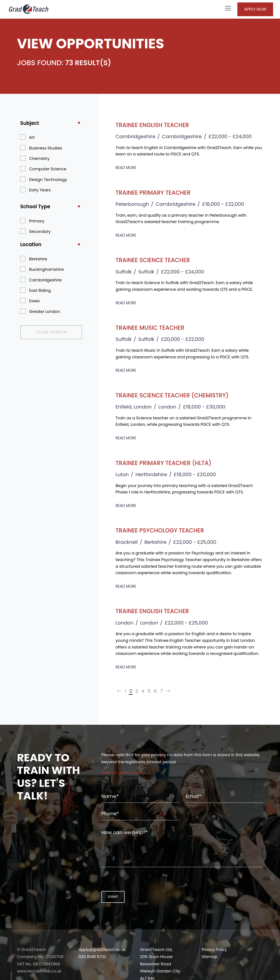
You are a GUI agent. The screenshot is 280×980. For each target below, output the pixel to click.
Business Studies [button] (46, 148)
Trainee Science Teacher (162, 260)
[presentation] (130, 890)
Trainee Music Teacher (158, 327)
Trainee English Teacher (161, 125)
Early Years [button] (40, 190)
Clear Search (44, 332)
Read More (127, 168)
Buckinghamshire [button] (46, 269)
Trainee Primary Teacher (162, 192)
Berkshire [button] (38, 259)
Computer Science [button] (48, 169)
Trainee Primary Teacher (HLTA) (175, 463)
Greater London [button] (45, 311)
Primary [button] (37, 221)
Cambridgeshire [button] (45, 280)
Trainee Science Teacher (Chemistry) (186, 395)
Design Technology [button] (48, 180)
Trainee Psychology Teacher (171, 530)
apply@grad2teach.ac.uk (104, 962)
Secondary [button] (40, 231)
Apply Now (249, 10)
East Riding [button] (40, 290)
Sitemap (210, 969)
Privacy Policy (215, 962)
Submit (111, 909)
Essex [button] (34, 301)
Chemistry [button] (39, 158)
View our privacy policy (124, 774)
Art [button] (32, 137)
